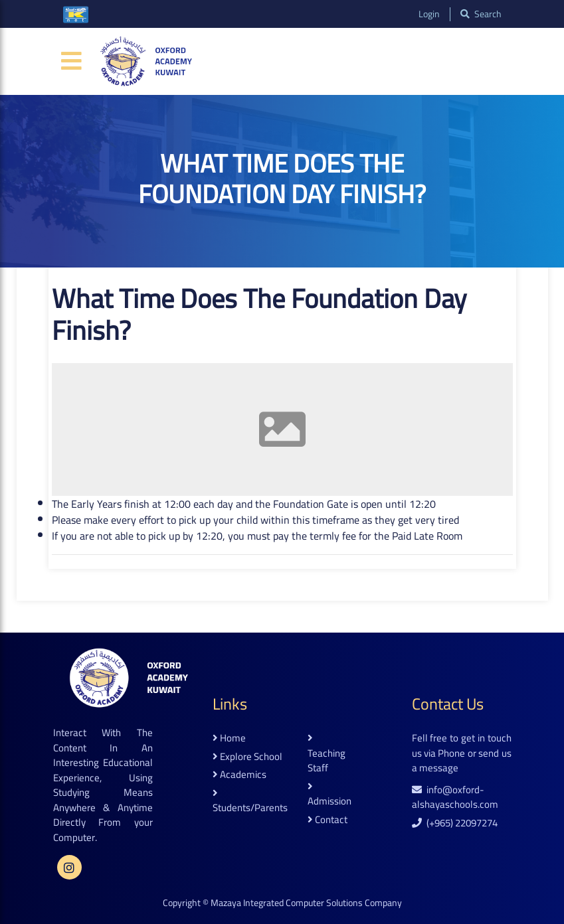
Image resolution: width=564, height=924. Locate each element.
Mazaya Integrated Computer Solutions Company (306, 903)
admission (329, 795)
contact (328, 820)
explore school (247, 757)
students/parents (250, 802)
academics (239, 775)
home (229, 738)
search (481, 14)
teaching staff (327, 754)
